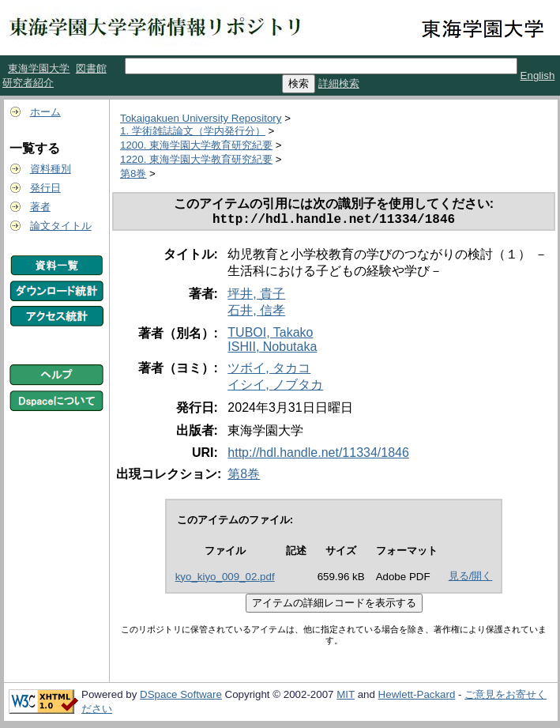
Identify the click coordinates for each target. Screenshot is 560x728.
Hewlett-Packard (417, 698)
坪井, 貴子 (256, 297)
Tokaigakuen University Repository (201, 118)
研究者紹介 (28, 83)
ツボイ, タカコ (269, 371)
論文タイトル (61, 226)
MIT (346, 698)
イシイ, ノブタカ (275, 388)
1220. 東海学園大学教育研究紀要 (196, 159)
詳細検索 (339, 83)
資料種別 (51, 169)
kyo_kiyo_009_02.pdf (225, 580)
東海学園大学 (39, 68)
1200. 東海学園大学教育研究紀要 (196, 145)
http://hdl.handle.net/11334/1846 (318, 456)
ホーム (45, 112)
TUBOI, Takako (270, 336)
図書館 (91, 68)
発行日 (45, 188)
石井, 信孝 (256, 313)
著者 (40, 207)
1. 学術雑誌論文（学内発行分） (193, 131)
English (538, 75)
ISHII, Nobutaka (272, 350)
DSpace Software (181, 698)
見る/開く (471, 579)
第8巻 (133, 174)
